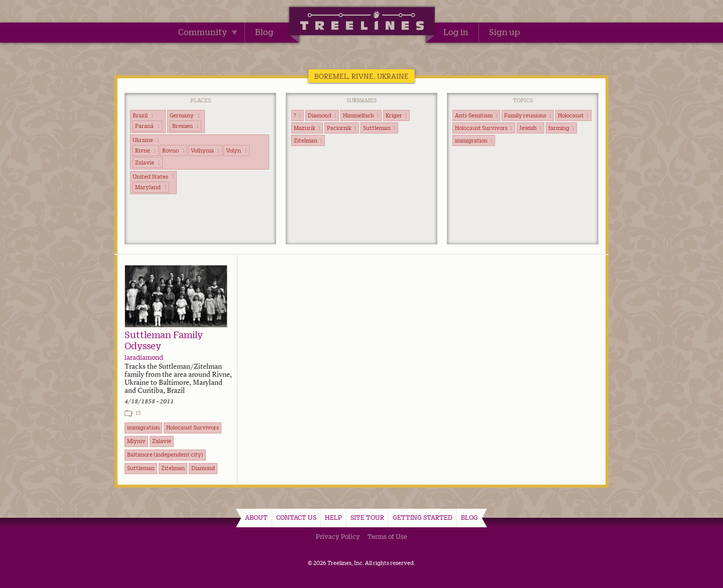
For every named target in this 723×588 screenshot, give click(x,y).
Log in (456, 32)
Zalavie (148, 163)
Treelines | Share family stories (362, 23)
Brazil (143, 115)
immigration (474, 140)
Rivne (146, 151)
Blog (264, 32)
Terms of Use (387, 536)
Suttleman (379, 128)
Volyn (236, 151)
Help (333, 517)
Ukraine (146, 140)
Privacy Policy (338, 536)
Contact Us (296, 517)
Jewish (530, 128)
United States (153, 177)
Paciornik (342, 128)
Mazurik (307, 128)
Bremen (186, 126)
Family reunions (528, 115)
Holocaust (573, 115)
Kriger (396, 115)
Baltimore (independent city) (165, 455)
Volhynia (205, 151)
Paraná (147, 126)
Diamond (322, 115)
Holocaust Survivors (484, 128)
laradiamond (144, 357)
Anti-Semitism (476, 115)
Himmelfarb (361, 115)
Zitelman (308, 140)
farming (561, 128)
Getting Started (423, 517)
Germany (185, 115)
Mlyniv (136, 441)
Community (208, 32)
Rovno (173, 151)
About (256, 517)
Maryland (151, 187)
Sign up (505, 32)
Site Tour (367, 517)
